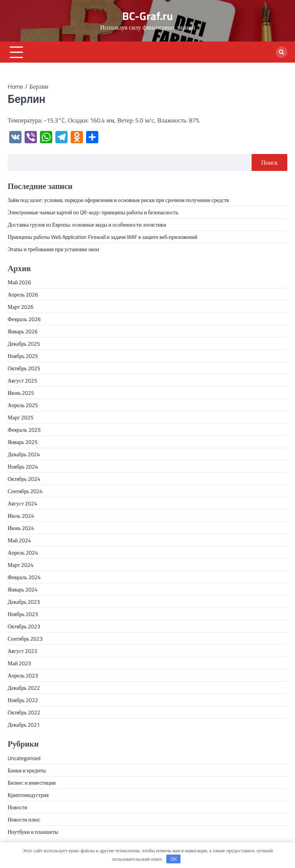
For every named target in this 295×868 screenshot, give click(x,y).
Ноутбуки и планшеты (33, 832)
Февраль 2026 (24, 319)
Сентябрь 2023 (25, 639)
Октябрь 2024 (24, 479)
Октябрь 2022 (24, 712)
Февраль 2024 (24, 577)
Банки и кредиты (27, 770)
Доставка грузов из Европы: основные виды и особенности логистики (87, 224)
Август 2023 (22, 651)
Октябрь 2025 (24, 368)
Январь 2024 (23, 589)
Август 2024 (22, 503)
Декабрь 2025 (24, 344)
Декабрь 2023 (24, 602)
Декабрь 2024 (24, 454)
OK (174, 859)
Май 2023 (19, 663)
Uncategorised (24, 758)
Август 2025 (22, 380)
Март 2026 (21, 307)
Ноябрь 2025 (23, 356)
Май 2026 (19, 282)
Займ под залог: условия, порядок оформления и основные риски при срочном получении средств (118, 200)
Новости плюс (24, 819)
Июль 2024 (21, 516)
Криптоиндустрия (28, 795)
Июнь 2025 (21, 393)
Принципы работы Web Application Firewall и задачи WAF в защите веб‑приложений (103, 237)
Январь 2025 (23, 442)
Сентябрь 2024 (25, 491)
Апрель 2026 (23, 294)
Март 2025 (21, 417)
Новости (17, 807)
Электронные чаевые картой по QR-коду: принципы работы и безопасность (93, 212)
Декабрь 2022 (24, 688)
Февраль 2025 (24, 430)
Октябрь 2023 (24, 626)
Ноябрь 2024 (23, 466)
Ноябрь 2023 (23, 614)
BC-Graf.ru (147, 16)
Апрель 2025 (23, 405)
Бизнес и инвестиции (32, 783)
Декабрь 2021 (24, 725)
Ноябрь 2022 (23, 700)
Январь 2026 (23, 331)
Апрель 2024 (23, 552)
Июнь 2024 (21, 528)
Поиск (269, 162)
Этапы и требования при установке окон (53, 249)
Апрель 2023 (23, 675)
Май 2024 (19, 540)
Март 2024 (21, 565)
